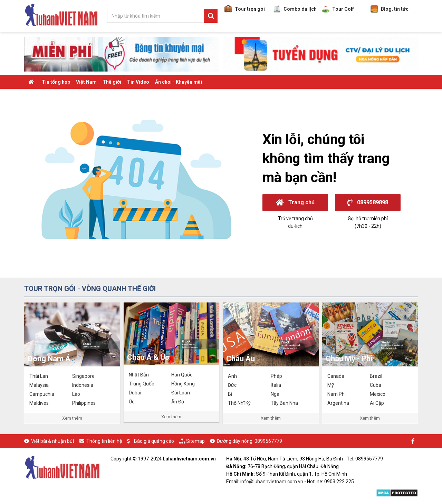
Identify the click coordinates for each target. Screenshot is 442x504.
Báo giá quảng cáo (154, 441)
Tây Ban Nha (284, 403)
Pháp (276, 376)
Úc (132, 402)
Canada (336, 376)
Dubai (135, 393)
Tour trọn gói (245, 9)
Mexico (378, 394)
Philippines (84, 403)
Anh (232, 376)
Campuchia (42, 394)
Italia (276, 385)
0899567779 (268, 441)
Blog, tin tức (390, 9)
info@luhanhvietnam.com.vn (272, 482)
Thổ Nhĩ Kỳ (239, 403)
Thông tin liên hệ (104, 441)
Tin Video (138, 82)
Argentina (338, 403)
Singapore (83, 376)
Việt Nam (86, 82)
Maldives (39, 403)
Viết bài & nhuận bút (53, 441)
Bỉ (230, 394)
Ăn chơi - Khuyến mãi (179, 82)
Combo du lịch (295, 9)
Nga (275, 394)
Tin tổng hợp (56, 82)
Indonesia (83, 385)
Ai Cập (377, 403)
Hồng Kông (183, 384)
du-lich (295, 226)
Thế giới (112, 82)
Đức (232, 385)
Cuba (376, 385)
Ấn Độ (178, 402)
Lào (76, 394)
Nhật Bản (139, 375)
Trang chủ (295, 202)
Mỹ (331, 385)
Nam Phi (337, 394)
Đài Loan (181, 393)
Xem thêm (72, 418)
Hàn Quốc (182, 375)
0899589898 (368, 202)
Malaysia (39, 385)
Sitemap (195, 441)
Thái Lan (39, 376)
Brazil (376, 376)
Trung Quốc (141, 384)
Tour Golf (338, 9)
